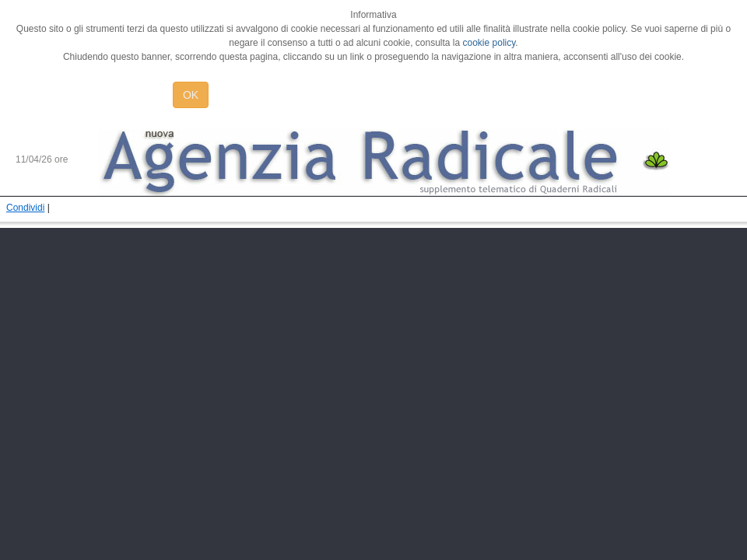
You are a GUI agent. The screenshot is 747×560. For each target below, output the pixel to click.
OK (191, 95)
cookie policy (489, 43)
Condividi (25, 208)
